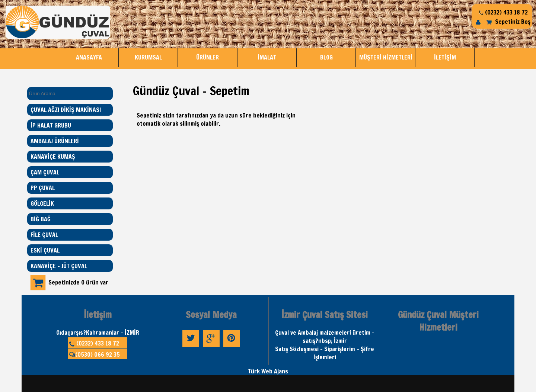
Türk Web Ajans (268, 371)
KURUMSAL (148, 57)
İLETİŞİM (445, 57)
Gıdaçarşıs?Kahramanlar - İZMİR (98, 332)
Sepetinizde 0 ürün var (78, 282)
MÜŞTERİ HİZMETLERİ (386, 57)
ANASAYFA (89, 57)
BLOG (326, 57)
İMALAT (267, 57)
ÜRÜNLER (208, 57)
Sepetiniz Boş (507, 22)
